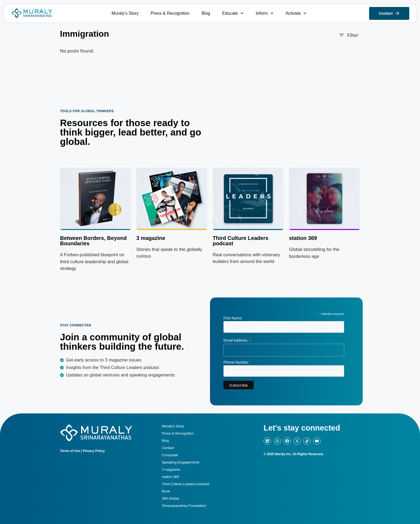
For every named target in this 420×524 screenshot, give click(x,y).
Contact (168, 448)
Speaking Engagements (181, 462)
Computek (170, 455)
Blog (206, 13)
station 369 (170, 477)
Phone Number (236, 362)
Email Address (237, 340)
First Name (232, 318)
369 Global (170, 498)
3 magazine (151, 238)
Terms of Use (70, 451)
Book (166, 491)
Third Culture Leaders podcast (241, 241)
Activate (296, 13)
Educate (233, 13)
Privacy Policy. (94, 451)
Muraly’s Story (125, 13)
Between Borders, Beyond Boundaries (93, 241)
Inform (265, 13)
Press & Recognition (170, 13)
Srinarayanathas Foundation (184, 506)
